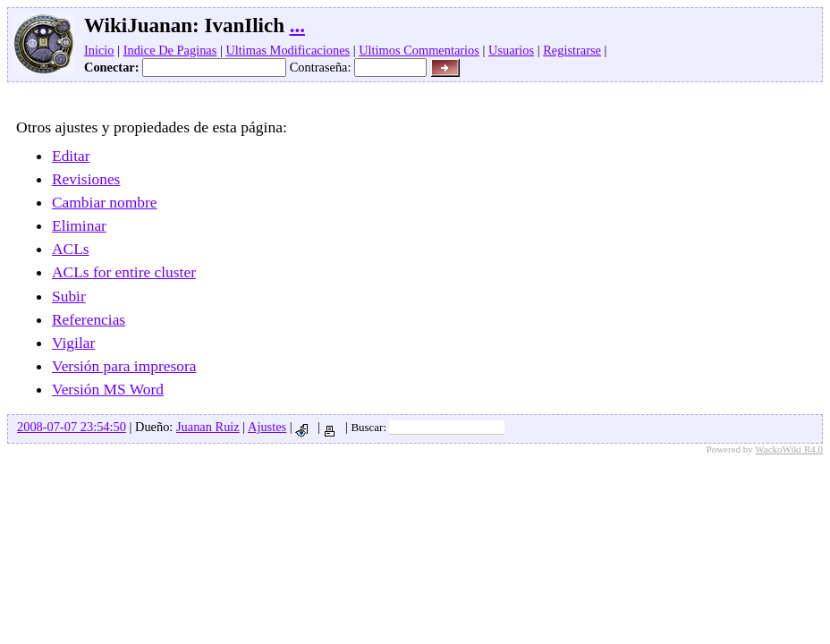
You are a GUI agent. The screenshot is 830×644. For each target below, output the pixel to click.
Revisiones (86, 179)
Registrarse (572, 50)
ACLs (71, 249)
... (297, 25)
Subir (69, 296)
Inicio (99, 50)
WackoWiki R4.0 (789, 449)
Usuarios (511, 50)
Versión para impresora (124, 366)
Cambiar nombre (104, 202)
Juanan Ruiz (208, 427)
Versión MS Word (108, 389)
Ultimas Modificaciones (288, 50)
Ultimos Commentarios (419, 50)
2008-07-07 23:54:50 (72, 427)
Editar (71, 156)
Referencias (89, 319)
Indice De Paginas (170, 50)
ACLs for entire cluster (124, 272)
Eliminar (79, 225)
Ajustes (267, 427)
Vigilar (73, 343)
